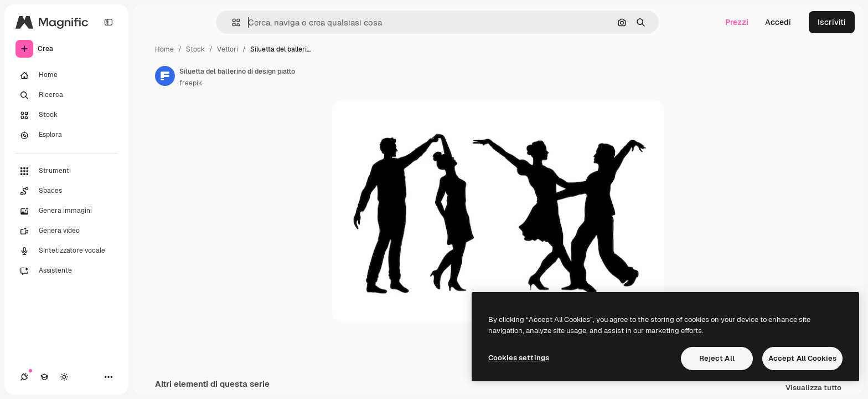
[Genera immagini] (66, 211)
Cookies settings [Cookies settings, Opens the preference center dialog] (519, 358)
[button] (232, 22)
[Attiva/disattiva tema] (64, 377)
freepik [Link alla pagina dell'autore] (191, 83)
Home (164, 49)
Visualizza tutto (813, 388)
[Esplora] (66, 135)
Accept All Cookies (802, 358)
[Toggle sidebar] (108, 22)
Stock (195, 49)
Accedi (778, 22)
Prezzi (737, 22)
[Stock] (66, 115)
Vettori (228, 49)
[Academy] (44, 377)
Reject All (717, 358)
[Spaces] (66, 191)
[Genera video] (66, 231)
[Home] (66, 75)
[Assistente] (66, 271)
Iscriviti (832, 22)
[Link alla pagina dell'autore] (165, 76)
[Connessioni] (24, 377)
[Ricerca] (66, 95)
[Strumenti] (66, 171)
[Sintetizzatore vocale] (66, 251)
